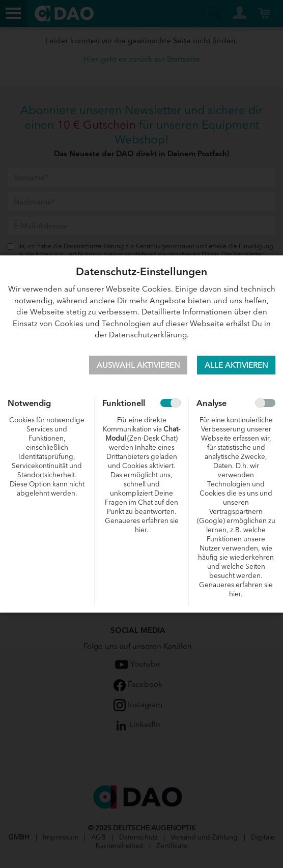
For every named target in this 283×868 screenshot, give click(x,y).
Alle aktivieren (236, 365)
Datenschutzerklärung (148, 334)
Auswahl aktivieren (138, 365)
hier (141, 529)
